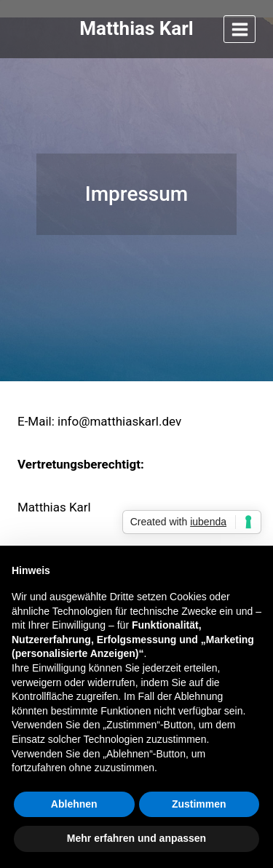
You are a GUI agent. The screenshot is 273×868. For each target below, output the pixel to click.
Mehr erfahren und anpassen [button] (136, 838)
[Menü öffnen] (240, 29)
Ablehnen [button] (74, 804)
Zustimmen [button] (199, 804)
